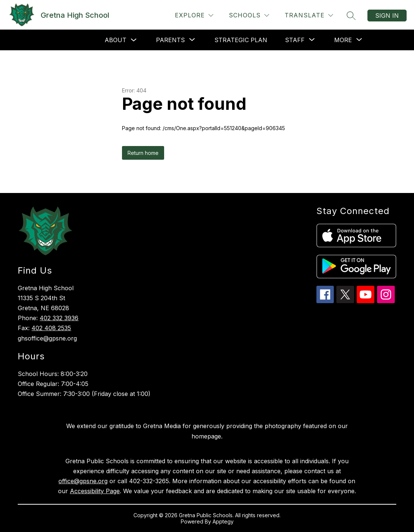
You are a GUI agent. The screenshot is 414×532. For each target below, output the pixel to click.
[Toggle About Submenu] (134, 40)
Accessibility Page (95, 491)
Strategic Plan (241, 40)
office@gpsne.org (83, 481)
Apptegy (223, 521)
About (116, 40)
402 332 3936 (59, 318)
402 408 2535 (51, 328)
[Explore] (194, 15)
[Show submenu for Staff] (295, 40)
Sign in (387, 16)
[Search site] (351, 16)
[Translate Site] (309, 15)
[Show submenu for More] (343, 40)
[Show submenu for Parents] (170, 40)
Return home (143, 153)
